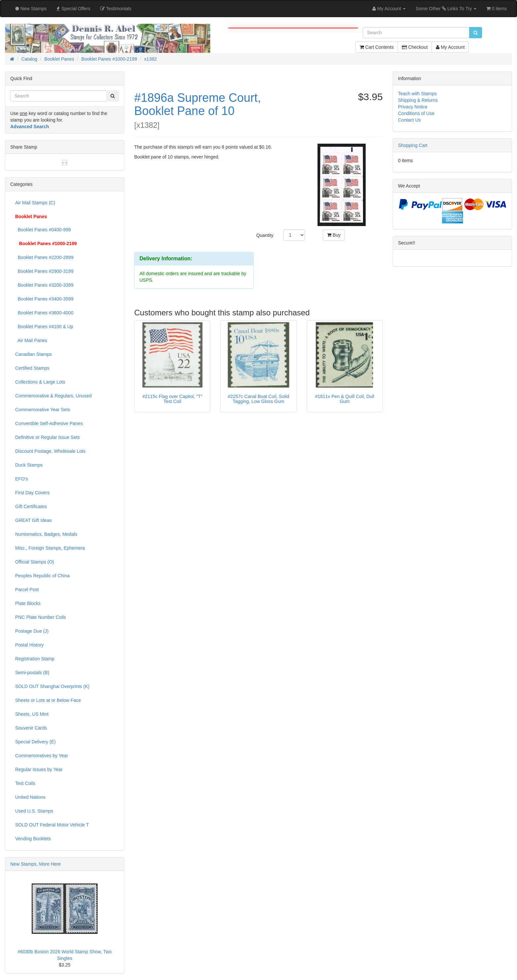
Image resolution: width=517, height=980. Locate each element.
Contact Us (409, 120)
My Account (450, 47)
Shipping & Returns (418, 100)
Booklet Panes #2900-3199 (44, 271)
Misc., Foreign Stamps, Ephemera (50, 548)
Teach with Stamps (417, 94)
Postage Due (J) (32, 631)
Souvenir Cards (31, 728)
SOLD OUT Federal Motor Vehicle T (52, 825)
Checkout (415, 47)
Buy (334, 235)
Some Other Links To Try (446, 9)
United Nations (30, 797)
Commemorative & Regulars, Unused (53, 396)
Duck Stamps (29, 465)
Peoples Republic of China (42, 576)
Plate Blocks (28, 603)
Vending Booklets (33, 839)
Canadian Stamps (33, 354)
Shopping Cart (413, 145)
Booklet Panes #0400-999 (43, 230)
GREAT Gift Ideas (33, 520)
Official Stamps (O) (35, 562)
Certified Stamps (32, 368)
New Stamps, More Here (35, 864)
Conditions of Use (416, 113)
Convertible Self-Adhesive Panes (49, 423)
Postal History (29, 645)
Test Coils (25, 783)
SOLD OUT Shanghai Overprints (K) (52, 686)
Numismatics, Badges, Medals (46, 534)
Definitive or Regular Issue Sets (47, 437)
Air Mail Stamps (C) (35, 203)
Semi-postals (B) (32, 673)
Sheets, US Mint (32, 714)
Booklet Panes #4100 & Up (44, 327)
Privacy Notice (413, 107)
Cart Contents (377, 47)
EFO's (21, 479)
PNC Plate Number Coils (41, 617)
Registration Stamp (35, 659)
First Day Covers (32, 493)
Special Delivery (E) (35, 742)
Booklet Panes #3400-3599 (44, 299)
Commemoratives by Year (42, 756)
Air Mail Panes (31, 340)
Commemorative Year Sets (43, 410)
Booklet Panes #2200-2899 (44, 257)
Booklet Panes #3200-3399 (44, 285)
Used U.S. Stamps (34, 811)
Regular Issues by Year (39, 769)
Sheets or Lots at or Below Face (48, 700)
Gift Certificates (31, 506)
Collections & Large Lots (40, 382)
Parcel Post (27, 590)
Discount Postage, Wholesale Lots (50, 451)
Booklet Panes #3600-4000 (44, 313)
